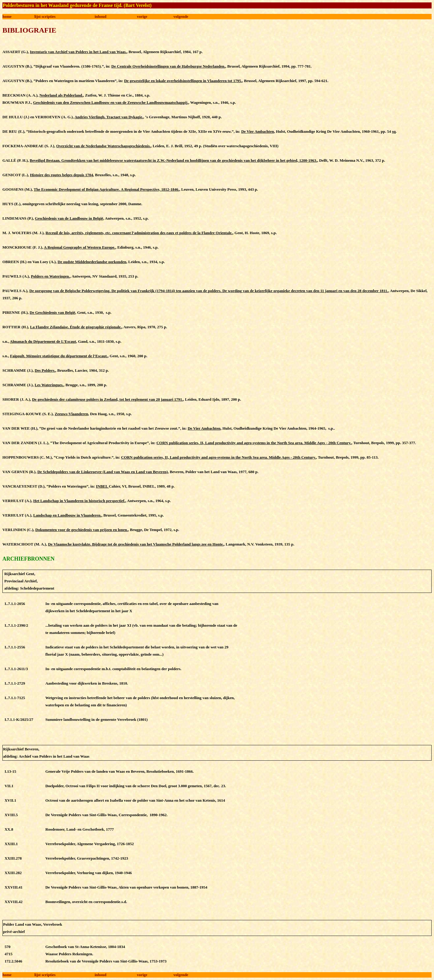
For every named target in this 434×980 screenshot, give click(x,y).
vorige (142, 16)
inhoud (101, 16)
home (7, 16)
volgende (181, 16)
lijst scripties (45, 16)
